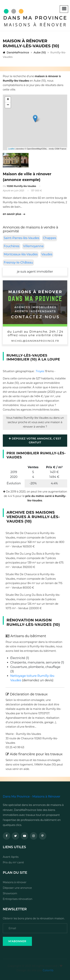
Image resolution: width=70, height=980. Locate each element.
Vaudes (47, 254)
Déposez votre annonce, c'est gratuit (35, 440)
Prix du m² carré (13, 862)
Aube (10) (40, 52)
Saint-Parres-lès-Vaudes (21, 238)
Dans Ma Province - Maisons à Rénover (32, 797)
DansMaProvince (16, 52)
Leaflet (11, 149)
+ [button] (8, 100)
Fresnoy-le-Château (18, 262)
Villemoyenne (33, 246)
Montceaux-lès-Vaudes (21, 254)
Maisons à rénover (15, 882)
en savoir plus (14, 214)
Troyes (40, 371)
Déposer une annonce (17, 888)
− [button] (8, 105)
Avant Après (11, 857)
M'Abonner (17, 941)
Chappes (50, 238)
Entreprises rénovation (18, 899)
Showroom (10, 893)
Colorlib (48, 970)
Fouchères (12, 246)
